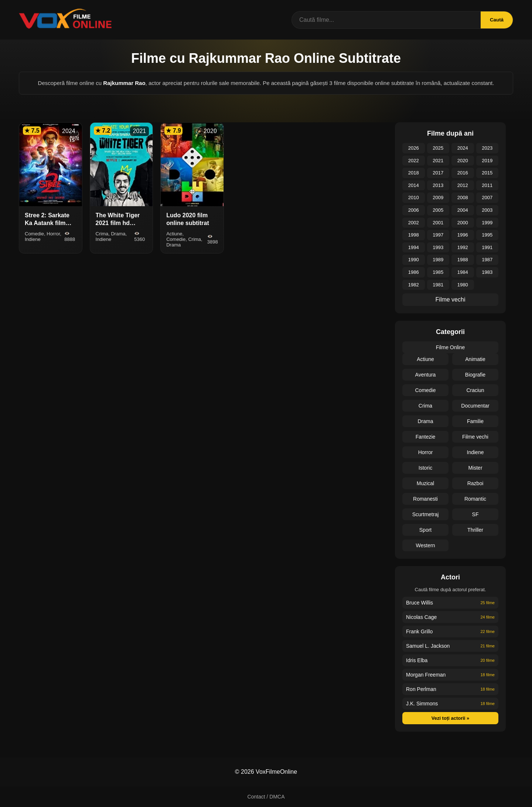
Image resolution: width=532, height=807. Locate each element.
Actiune (425, 359)
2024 (463, 148)
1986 (414, 272)
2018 (414, 173)
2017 (438, 173)
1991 (487, 247)
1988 (463, 260)
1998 (414, 235)
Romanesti (425, 499)
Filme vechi (451, 299)
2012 (463, 185)
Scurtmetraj (426, 514)
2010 (414, 198)
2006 (414, 210)
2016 (463, 173)
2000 (463, 223)
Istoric (425, 468)
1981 (438, 285)
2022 (414, 161)
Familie (475, 421)
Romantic (475, 499)
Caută (497, 20)
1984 (463, 272)
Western (426, 545)
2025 (438, 148)
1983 (487, 272)
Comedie (425, 390)
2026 (414, 148)
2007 (487, 198)
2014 (414, 185)
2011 (487, 185)
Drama (425, 421)
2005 (438, 210)
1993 (438, 247)
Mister (475, 468)
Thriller (475, 530)
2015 (487, 173)
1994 (414, 247)
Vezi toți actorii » (451, 718)
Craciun (475, 390)
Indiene (475, 452)
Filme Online (451, 347)
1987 (487, 260)
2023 (487, 148)
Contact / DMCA (266, 797)
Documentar (475, 406)
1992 (463, 247)
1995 (487, 235)
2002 (414, 223)
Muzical (425, 483)
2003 (487, 210)
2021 (438, 161)
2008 (463, 198)
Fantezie (426, 437)
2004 (463, 210)
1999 (487, 223)
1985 (438, 272)
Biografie (475, 375)
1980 (463, 285)
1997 (438, 235)
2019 (487, 161)
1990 (414, 260)
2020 (463, 161)
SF (475, 514)
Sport (425, 530)
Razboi (475, 483)
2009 (438, 198)
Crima (425, 406)
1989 (438, 260)
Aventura (426, 375)
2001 (438, 223)
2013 (438, 185)
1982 (414, 285)
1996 (463, 235)
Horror (426, 452)
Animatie (475, 359)
